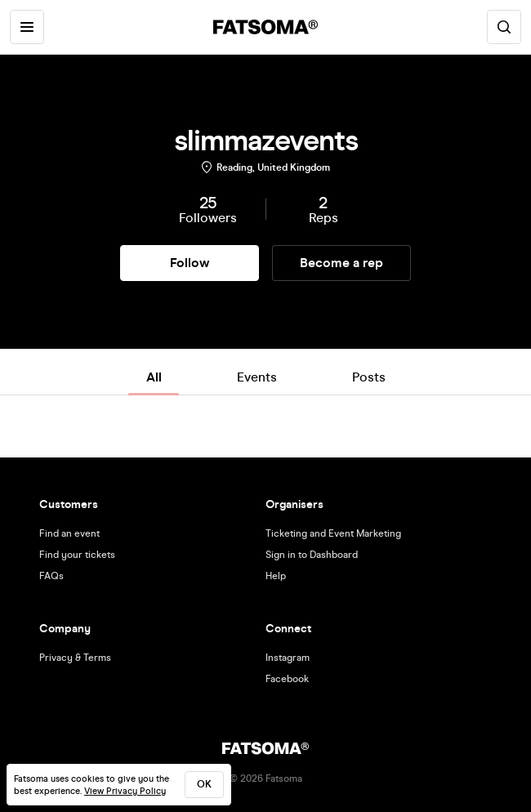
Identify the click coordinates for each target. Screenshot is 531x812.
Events (257, 377)
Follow (190, 263)
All (154, 377)
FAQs (51, 576)
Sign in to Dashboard (312, 555)
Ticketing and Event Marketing (333, 533)
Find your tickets (77, 555)
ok (204, 784)
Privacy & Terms (75, 658)
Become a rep (341, 263)
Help (276, 576)
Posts (369, 377)
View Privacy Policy (125, 791)
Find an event (69, 533)
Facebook (287, 679)
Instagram (288, 658)
